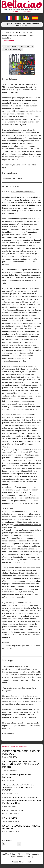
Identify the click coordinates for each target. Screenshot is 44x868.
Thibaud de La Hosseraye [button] (13, 50)
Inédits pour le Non (19, 393)
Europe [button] (6, 46)
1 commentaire (8, 41)
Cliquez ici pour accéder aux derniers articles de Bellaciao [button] (22, 25)
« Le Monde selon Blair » (24, 409)
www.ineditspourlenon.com (13, 138)
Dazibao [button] (14, 46)
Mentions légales (26, 862)
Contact (15, 862)
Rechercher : (8, 840)
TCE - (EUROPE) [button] (27, 46)
